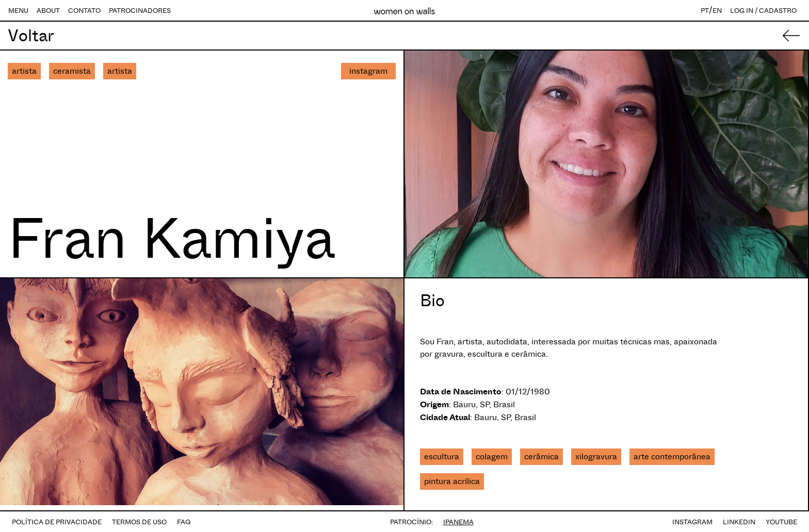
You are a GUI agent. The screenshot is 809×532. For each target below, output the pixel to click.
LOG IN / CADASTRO (763, 11)
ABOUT (48, 11)
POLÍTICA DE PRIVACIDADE (57, 522)
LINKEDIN (739, 522)
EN (717, 11)
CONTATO (84, 11)
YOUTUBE (781, 522)
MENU (18, 11)
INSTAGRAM (692, 522)
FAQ (184, 522)
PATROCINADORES (140, 11)
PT (705, 11)
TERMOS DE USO (139, 522)
